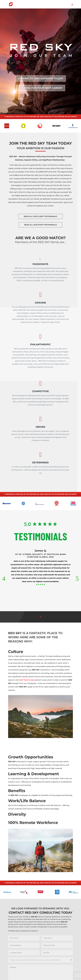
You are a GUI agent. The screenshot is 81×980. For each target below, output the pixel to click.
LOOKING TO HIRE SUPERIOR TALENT (40, 78)
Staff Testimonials (27, 680)
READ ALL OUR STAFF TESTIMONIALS (40, 229)
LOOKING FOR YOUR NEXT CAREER (41, 88)
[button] (4, 579)
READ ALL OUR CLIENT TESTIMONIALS (40, 220)
